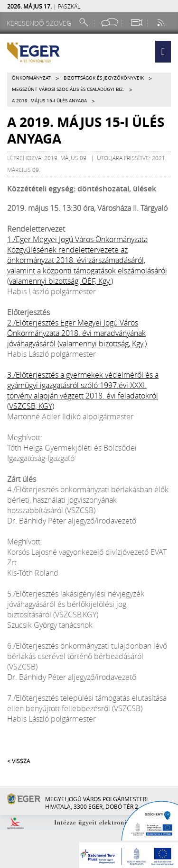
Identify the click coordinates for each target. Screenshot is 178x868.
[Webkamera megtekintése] (136, 23)
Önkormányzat (31, 78)
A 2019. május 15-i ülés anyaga (49, 101)
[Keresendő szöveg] (40, 23)
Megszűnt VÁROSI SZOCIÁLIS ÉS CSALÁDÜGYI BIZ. (68, 89)
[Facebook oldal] (110, 23)
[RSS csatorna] (162, 23)
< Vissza (19, 761)
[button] (163, 52)
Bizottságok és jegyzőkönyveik (104, 78)
